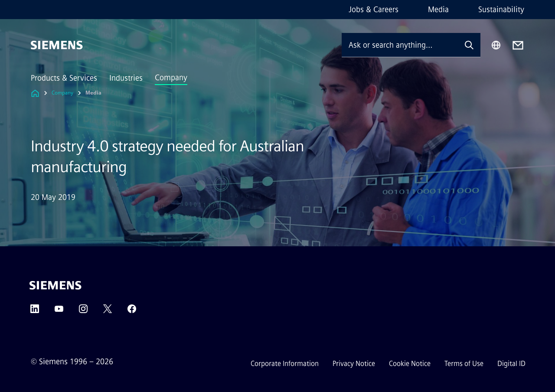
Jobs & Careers (374, 10)
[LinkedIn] (35, 312)
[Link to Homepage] (35, 93)
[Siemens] (57, 45)
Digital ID (511, 364)
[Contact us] (518, 45)
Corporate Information (285, 364)
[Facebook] (132, 312)
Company (171, 78)
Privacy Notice (354, 364)
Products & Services (64, 78)
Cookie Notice (410, 364)
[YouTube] (59, 312)
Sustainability (501, 10)
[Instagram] (83, 312)
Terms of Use (464, 364)
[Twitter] (108, 312)
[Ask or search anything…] (400, 45)
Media (438, 10)
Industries (126, 78)
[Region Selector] (496, 45)
